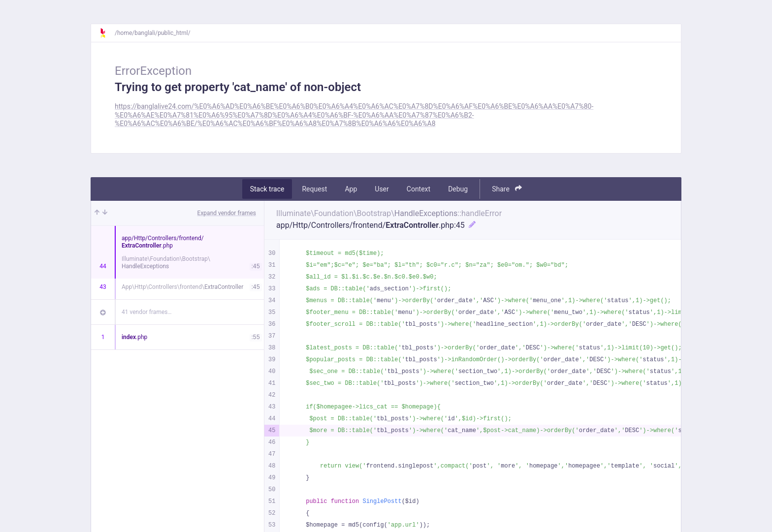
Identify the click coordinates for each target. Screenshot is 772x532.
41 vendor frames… (146, 312)
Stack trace (267, 189)
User (382, 189)
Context (418, 189)
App (351, 189)
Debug (458, 189)
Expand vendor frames (227, 213)
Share (507, 189)
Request (314, 189)
